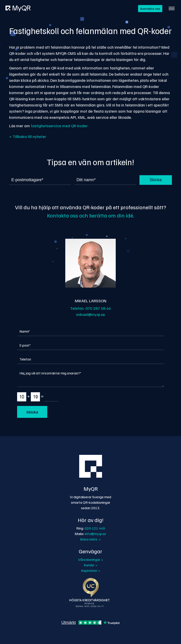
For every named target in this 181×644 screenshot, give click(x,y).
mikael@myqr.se (90, 314)
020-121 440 (95, 528)
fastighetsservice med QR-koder (59, 126)
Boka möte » (90, 539)
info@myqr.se (95, 534)
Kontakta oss (150, 9)
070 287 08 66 (98, 308)
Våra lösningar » (91, 559)
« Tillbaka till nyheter (28, 136)
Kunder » (91, 565)
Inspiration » (91, 570)
